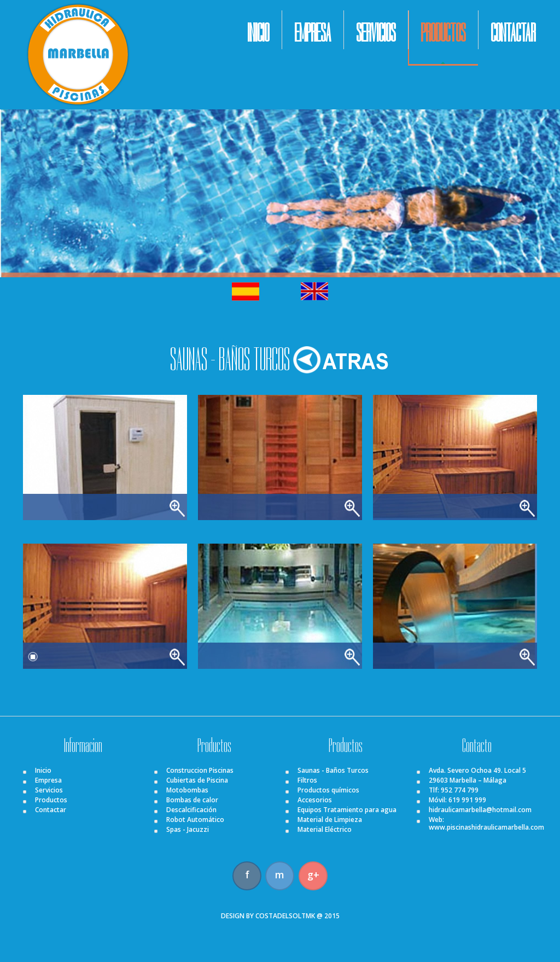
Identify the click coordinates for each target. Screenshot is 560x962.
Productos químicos (328, 790)
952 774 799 (460, 790)
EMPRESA (313, 33)
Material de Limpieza (330, 820)
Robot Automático (195, 820)
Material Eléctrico (325, 829)
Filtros (307, 780)
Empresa (48, 780)
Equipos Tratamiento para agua (347, 810)
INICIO (258, 33)
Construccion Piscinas (200, 770)
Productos (51, 800)
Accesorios (315, 800)
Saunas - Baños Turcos (333, 770)
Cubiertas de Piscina (197, 780)
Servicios (49, 790)
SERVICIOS (376, 33)
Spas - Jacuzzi (188, 829)
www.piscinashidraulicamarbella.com (486, 827)
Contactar (51, 810)
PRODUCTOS (443, 33)
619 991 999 (467, 800)
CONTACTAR (513, 33)
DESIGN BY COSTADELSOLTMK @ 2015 (280, 916)
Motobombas (187, 790)
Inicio (43, 770)
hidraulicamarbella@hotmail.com (480, 810)
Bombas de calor (192, 800)
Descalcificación (191, 810)
